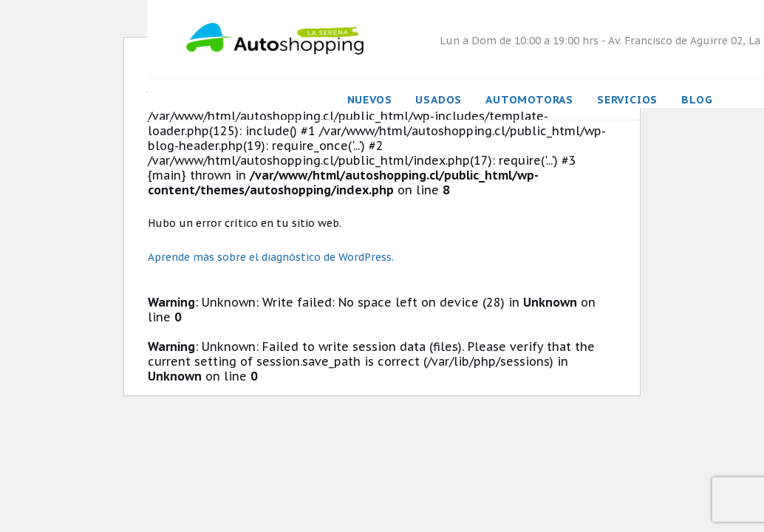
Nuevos (370, 99)
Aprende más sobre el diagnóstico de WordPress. (271, 257)
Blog (697, 99)
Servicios (627, 99)
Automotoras (529, 99)
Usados (439, 99)
